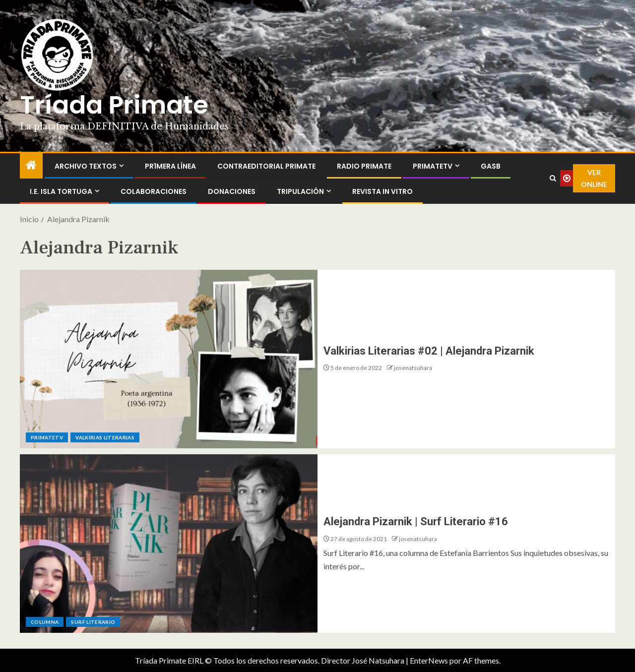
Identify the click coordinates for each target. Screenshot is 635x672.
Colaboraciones (154, 191)
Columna (45, 622)
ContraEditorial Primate (266, 166)
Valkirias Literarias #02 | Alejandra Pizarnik (429, 351)
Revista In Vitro (382, 191)
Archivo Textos (86, 166)
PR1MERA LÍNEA (170, 166)
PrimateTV (433, 166)
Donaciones (232, 191)
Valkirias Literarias (105, 437)
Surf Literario (93, 622)
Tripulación (300, 191)
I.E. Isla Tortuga (61, 191)
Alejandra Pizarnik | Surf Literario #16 (416, 521)
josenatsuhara (413, 368)
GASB (491, 166)
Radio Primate (364, 166)
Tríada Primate (114, 105)
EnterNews (429, 660)
